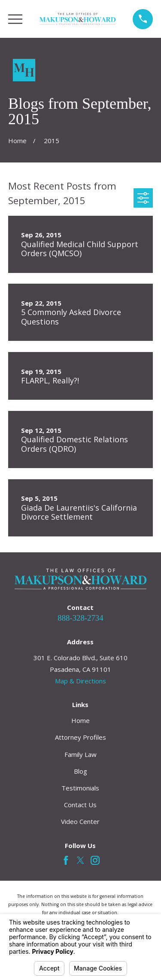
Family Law (80, 754)
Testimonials (80, 788)
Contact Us (80, 805)
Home (80, 720)
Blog (80, 771)
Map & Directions (80, 681)
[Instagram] (95, 860)
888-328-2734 (80, 618)
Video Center (80, 821)
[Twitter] (80, 860)
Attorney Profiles (80, 737)
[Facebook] (66, 860)
